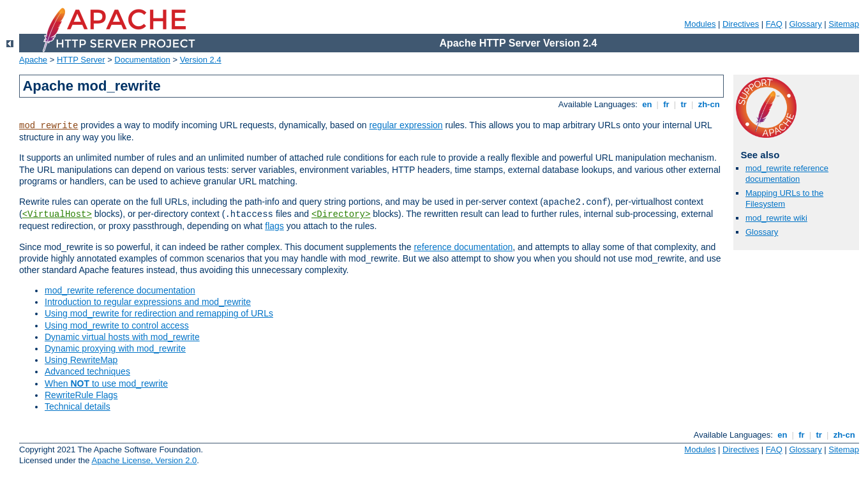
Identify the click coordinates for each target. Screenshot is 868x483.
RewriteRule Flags (81, 395)
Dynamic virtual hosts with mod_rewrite (122, 337)
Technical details (78, 406)
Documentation (142, 60)
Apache (33, 60)
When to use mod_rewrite (106, 383)
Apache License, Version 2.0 (144, 460)
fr (667, 104)
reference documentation (463, 247)
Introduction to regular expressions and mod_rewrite (148, 302)
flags (274, 226)
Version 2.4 (201, 60)
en (647, 104)
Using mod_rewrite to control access (117, 325)
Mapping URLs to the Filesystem (784, 198)
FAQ (774, 24)
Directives (741, 24)
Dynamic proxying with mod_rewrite (115, 348)
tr (684, 104)
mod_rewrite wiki (776, 218)
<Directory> (341, 214)
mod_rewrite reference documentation (120, 290)
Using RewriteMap (81, 360)
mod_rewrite (49, 126)
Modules (700, 24)
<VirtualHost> (57, 214)
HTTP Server (81, 60)
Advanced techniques (87, 371)
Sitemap (844, 24)
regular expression (406, 125)
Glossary (805, 24)
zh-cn (709, 104)
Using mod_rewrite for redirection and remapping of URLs (159, 313)
